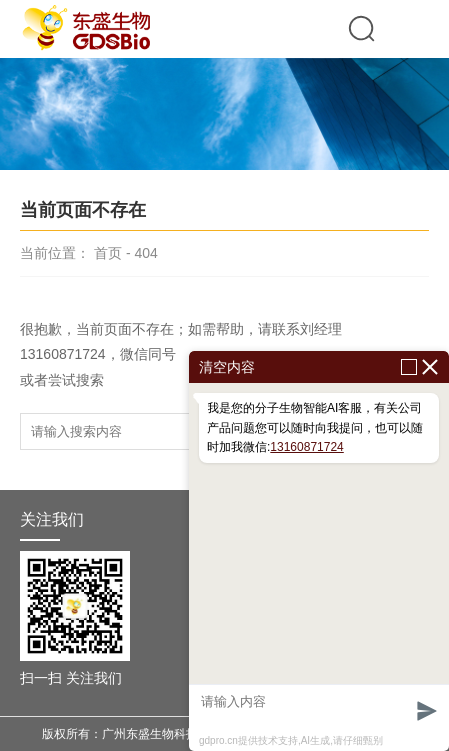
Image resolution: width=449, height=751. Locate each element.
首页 (108, 253)
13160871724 (306, 447)
